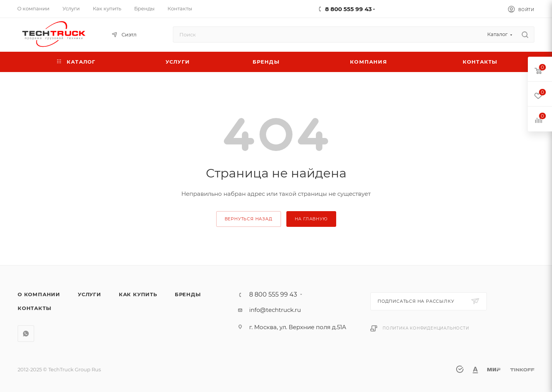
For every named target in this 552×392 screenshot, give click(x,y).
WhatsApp (26, 334)
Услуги (90, 294)
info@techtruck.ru (275, 310)
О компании (39, 294)
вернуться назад (249, 219)
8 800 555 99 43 (348, 9)
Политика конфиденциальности (426, 328)
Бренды (188, 294)
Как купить (138, 294)
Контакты (34, 308)
